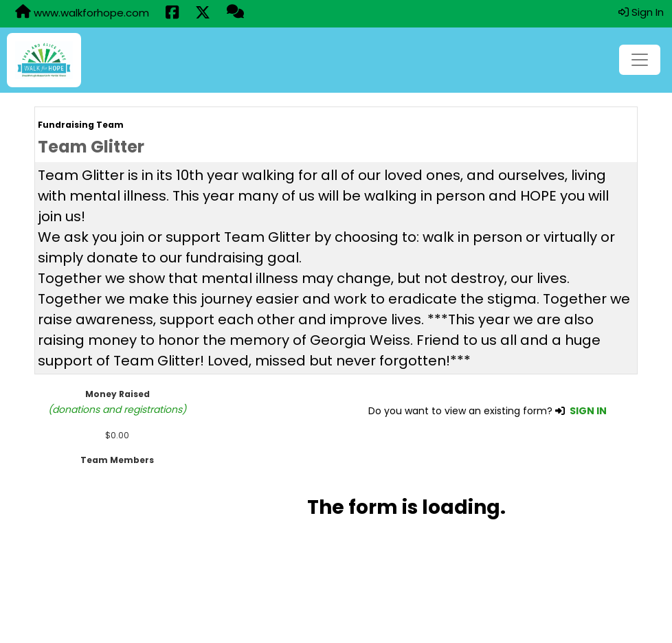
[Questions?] (235, 13)
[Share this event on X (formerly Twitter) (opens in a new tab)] (203, 14)
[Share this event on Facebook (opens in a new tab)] (172, 14)
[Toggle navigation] (640, 60)
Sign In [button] (641, 12)
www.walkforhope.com (82, 12)
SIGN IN (588, 411)
